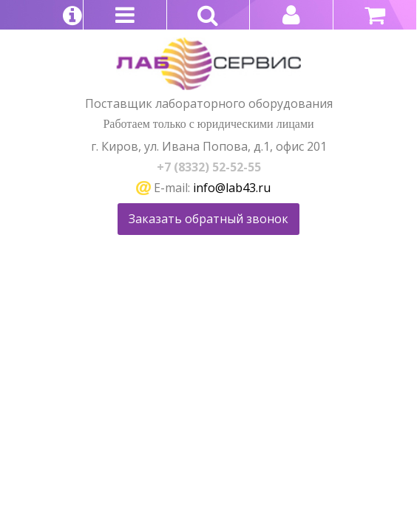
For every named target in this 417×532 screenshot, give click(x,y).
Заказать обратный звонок (208, 219)
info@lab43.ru (232, 188)
